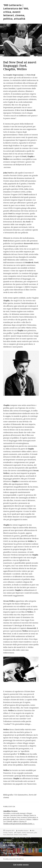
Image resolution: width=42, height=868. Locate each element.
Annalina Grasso (23, 831)
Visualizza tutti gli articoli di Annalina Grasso (18, 824)
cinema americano (28, 833)
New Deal (10, 835)
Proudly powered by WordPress (13, 859)
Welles (25, 835)
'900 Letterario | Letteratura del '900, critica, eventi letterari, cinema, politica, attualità (16, 12)
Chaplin (19, 833)
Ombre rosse (18, 835)
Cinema (10, 833)
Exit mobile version (21, 865)
